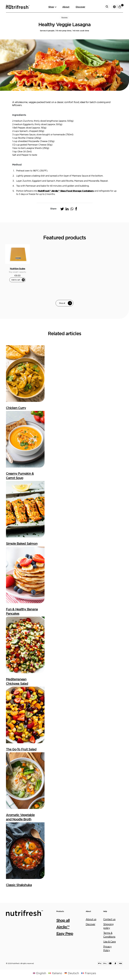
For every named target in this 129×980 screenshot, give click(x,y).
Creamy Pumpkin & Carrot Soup (20, 476)
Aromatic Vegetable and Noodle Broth (20, 817)
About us (91, 919)
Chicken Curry (16, 408)
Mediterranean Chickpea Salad (17, 681)
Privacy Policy (107, 948)
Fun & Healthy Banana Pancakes (22, 611)
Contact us (109, 919)
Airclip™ (63, 927)
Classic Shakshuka (19, 885)
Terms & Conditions (109, 935)
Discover (80, 7)
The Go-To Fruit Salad (21, 749)
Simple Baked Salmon (22, 543)
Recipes (64, 17)
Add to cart (18, 280)
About (66, 7)
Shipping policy (108, 926)
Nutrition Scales (17, 269)
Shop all (66, 303)
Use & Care (109, 942)
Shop (51, 7)
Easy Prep (65, 933)
